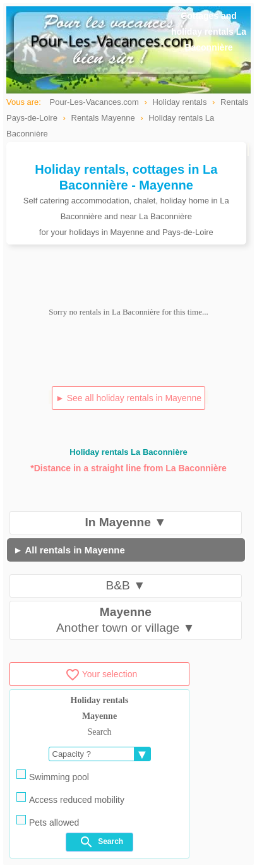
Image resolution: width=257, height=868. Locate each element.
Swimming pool (53, 776)
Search (101, 842)
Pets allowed (48, 821)
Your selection (101, 674)
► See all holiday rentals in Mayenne (128, 398)
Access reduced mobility (70, 799)
